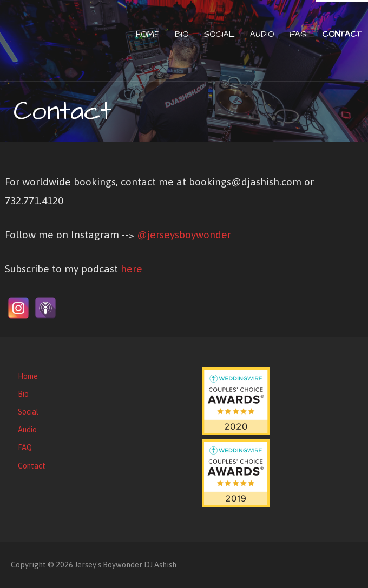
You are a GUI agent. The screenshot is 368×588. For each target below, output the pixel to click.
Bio (182, 34)
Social (219, 34)
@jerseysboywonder (184, 235)
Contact (342, 34)
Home (148, 34)
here (132, 269)
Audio (262, 34)
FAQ (298, 34)
